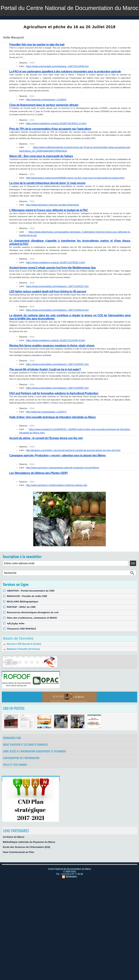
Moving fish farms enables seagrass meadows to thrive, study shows (52, 361)
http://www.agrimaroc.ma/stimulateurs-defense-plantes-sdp (56, 501)
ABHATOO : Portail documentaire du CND (30, 607)
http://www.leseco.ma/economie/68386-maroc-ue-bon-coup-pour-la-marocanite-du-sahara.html (75, 194)
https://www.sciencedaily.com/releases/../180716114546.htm (57, 82)
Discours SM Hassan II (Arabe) (22, 660)
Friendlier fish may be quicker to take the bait (37, 60)
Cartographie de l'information (21, 774)
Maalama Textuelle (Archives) (21, 665)
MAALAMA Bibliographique (22, 617)
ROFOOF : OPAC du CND (21, 623)
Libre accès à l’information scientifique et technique (35, 767)
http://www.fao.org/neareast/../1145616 (46, 115)
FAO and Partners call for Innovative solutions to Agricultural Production (54, 409)
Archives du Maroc (13, 853)
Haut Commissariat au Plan (18, 868)
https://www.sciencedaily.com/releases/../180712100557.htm (57, 404)
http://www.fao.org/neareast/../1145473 (46, 428)
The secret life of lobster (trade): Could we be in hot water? (45, 385)
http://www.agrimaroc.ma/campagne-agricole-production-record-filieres (62, 483)
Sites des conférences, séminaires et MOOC (31, 634)
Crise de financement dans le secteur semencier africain (44, 121)
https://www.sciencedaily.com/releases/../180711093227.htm (57, 302)
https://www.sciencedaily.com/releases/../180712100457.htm (57, 380)
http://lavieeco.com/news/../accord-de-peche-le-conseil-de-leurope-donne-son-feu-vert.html (73, 466)
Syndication (71, 893)
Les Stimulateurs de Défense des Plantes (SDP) (39, 489)
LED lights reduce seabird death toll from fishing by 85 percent (48, 307)
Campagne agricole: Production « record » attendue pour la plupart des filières (58, 471)
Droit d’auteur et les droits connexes (26, 760)
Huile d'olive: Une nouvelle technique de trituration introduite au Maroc (53, 433)
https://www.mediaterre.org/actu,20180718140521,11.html (56, 139)
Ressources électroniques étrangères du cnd (32, 628)
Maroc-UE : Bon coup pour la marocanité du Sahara (41, 172)
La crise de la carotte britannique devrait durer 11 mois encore (48, 199)
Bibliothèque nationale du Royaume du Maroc (28, 858)
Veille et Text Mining (15, 780)
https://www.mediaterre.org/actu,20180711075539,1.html (55, 278)
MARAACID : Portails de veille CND (27, 612)
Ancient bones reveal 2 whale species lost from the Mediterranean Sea (53, 284)
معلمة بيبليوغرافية (16, 639)
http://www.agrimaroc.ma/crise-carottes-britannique (52, 221)
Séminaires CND (12, 754)
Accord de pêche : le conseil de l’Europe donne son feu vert (46, 454)
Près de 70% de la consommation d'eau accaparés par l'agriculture (50, 145)
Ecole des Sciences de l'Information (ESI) (26, 863)
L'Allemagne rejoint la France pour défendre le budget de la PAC (49, 226)
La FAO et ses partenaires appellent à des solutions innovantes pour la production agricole (65, 87)
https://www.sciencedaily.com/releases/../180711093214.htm (57, 326)
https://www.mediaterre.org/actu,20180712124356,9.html (55, 356)
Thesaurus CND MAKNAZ (21, 645)
